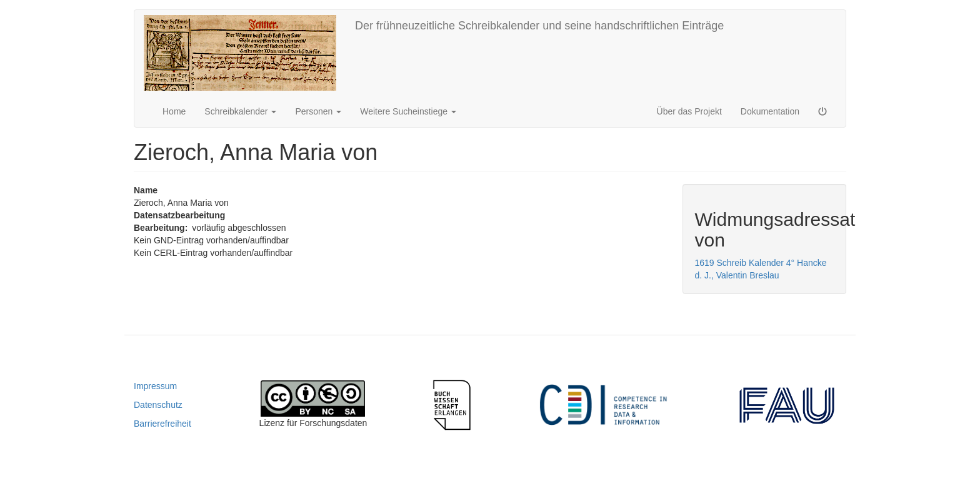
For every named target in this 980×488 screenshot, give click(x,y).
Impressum (155, 386)
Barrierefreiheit (162, 424)
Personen (318, 111)
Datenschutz (158, 405)
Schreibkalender (240, 111)
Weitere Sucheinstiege (408, 111)
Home (174, 111)
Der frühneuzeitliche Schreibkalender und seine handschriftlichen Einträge (539, 26)
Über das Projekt (689, 111)
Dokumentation (770, 111)
